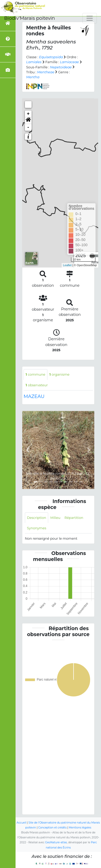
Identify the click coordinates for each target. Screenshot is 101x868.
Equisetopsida (51, 57)
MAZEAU (34, 396)
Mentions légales (80, 828)
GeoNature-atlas (56, 842)
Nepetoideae (61, 67)
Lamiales (34, 62)
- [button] (28, 127)
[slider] (92, 256)
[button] (28, 121)
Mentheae (46, 72)
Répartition (74, 518)
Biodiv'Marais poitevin (30, 18)
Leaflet (67, 265)
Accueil (21, 823)
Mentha (33, 77)
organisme (60, 374)
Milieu (55, 518)
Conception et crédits (52, 828)
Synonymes (37, 528)
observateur (37, 385)
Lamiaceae (69, 62)
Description (37, 518)
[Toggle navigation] (90, 18)
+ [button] (28, 114)
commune (35, 374)
